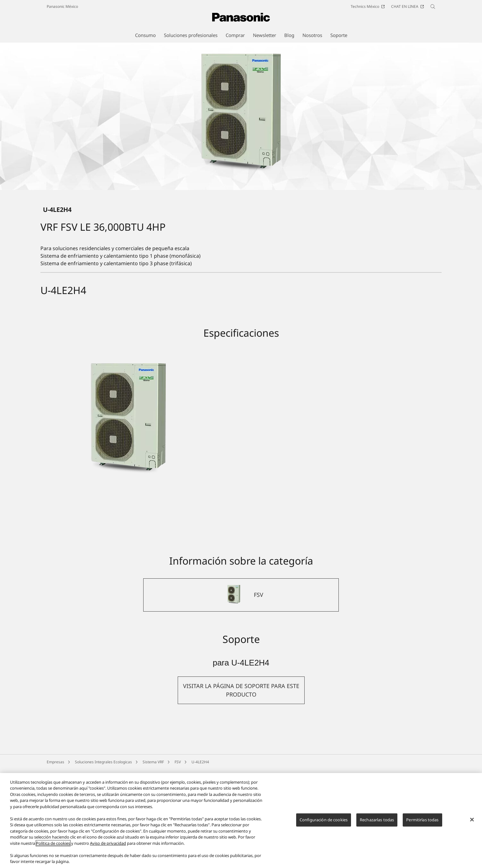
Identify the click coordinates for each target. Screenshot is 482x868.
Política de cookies (53, 843)
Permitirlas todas (422, 820)
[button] (241, 754)
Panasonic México (62, 6)
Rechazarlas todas (377, 820)
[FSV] (241, 658)
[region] (241, 821)
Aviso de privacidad (108, 843)
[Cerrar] (472, 820)
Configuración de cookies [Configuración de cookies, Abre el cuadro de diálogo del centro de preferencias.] (324, 820)
